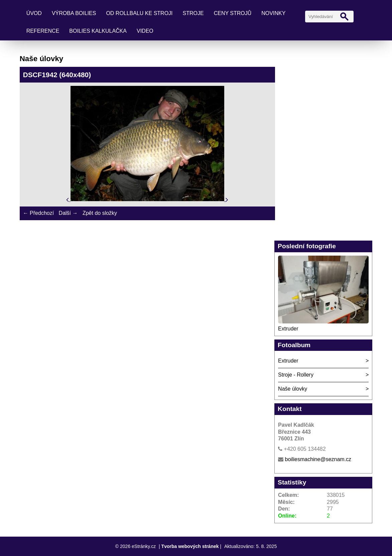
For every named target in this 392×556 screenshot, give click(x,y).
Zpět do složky (100, 213)
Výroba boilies (74, 13)
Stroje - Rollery (296, 375)
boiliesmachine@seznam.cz (318, 459)
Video (145, 31)
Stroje (193, 13)
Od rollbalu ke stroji (139, 13)
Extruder (288, 329)
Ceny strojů (233, 13)
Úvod (34, 13)
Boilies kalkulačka (98, 31)
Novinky (273, 13)
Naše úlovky (293, 389)
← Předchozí (38, 213)
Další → (68, 213)
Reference (43, 31)
